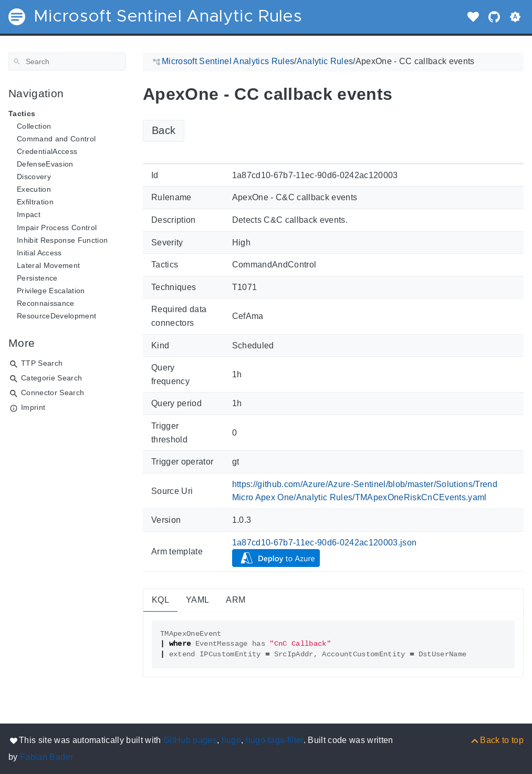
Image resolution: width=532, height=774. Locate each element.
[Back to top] (497, 740)
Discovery (34, 177)
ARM (236, 600)
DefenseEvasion (45, 164)
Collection (34, 126)
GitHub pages (190, 740)
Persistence (37, 278)
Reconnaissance (46, 303)
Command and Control (56, 139)
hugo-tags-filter (275, 740)
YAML (197, 600)
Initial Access (39, 253)
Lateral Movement (48, 265)
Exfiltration (35, 202)
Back (164, 130)
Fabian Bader (46, 757)
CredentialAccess (47, 151)
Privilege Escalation (51, 291)
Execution (34, 189)
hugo (231, 740)
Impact (29, 214)
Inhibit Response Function (62, 240)
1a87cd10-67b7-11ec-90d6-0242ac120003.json (325, 543)
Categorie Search (51, 378)
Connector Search (53, 393)
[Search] (67, 61)
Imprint (33, 407)
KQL (160, 600)
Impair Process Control (57, 228)
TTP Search (42, 363)
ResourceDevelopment (56, 316)
